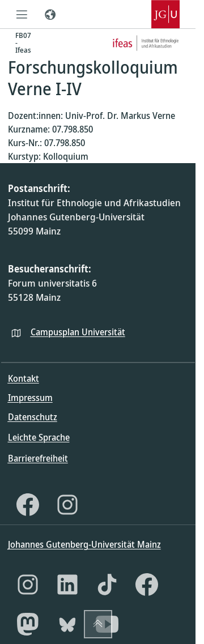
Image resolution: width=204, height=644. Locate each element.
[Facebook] (28, 505)
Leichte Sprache (39, 437)
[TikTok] (107, 585)
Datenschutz (33, 417)
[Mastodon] (28, 624)
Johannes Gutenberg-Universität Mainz (84, 544)
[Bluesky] (67, 624)
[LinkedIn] (67, 585)
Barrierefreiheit (38, 458)
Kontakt (24, 378)
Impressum (30, 398)
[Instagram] (67, 505)
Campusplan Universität (78, 332)
